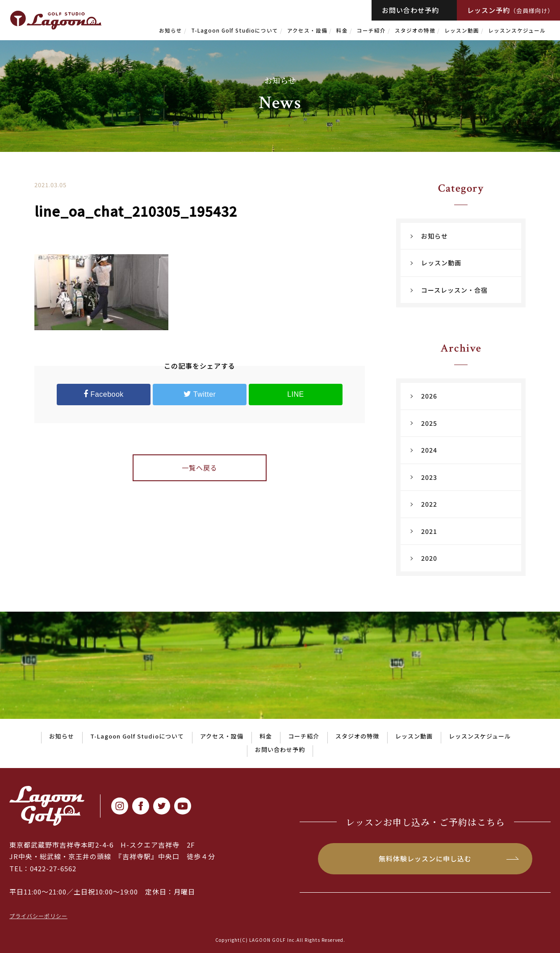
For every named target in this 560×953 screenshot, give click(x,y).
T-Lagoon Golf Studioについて (235, 30)
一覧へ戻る (200, 468)
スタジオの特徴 (415, 30)
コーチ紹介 (371, 30)
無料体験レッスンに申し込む (425, 859)
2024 (429, 450)
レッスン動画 (462, 30)
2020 (429, 558)
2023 (429, 477)
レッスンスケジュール (517, 30)
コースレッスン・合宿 (454, 290)
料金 (342, 30)
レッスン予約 (510, 10)
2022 (429, 504)
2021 (429, 531)
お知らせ (171, 30)
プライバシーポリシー (38, 916)
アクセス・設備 (307, 30)
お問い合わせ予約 (410, 10)
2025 (429, 423)
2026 (429, 396)
